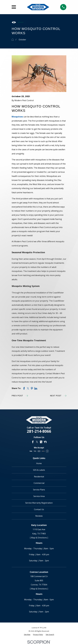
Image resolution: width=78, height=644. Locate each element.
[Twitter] (37, 442)
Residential (39, 477)
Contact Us (39, 509)
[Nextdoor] (45, 442)
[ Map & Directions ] (39, 538)
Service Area (39, 496)
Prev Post (20, 396)
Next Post (58, 396)
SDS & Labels (39, 470)
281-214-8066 (39, 431)
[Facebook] (33, 442)
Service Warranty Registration (39, 503)
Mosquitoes (17, 117)
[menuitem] (27, 635)
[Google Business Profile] (41, 442)
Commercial (39, 483)
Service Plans (39, 490)
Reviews (39, 516)
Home (39, 463)
